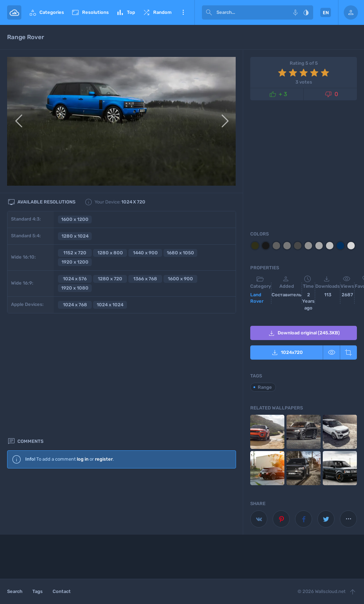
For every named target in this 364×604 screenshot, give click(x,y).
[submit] (209, 12)
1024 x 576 (75, 279)
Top (125, 12)
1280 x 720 (110, 279)
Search (15, 591)
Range (265, 387)
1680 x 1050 (180, 253)
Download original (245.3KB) (304, 333)
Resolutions (90, 12)
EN (326, 13)
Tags (38, 591)
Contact (62, 591)
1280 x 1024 (75, 236)
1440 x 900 (145, 253)
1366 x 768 (145, 279)
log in (83, 340)
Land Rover (257, 298)
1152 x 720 (75, 253)
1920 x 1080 (75, 288)
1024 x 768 (75, 305)
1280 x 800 (110, 253)
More (183, 12)
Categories (46, 12)
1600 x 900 (180, 279)
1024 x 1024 (110, 305)
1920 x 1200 (75, 262)
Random (157, 12)
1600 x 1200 (75, 219)
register (104, 340)
